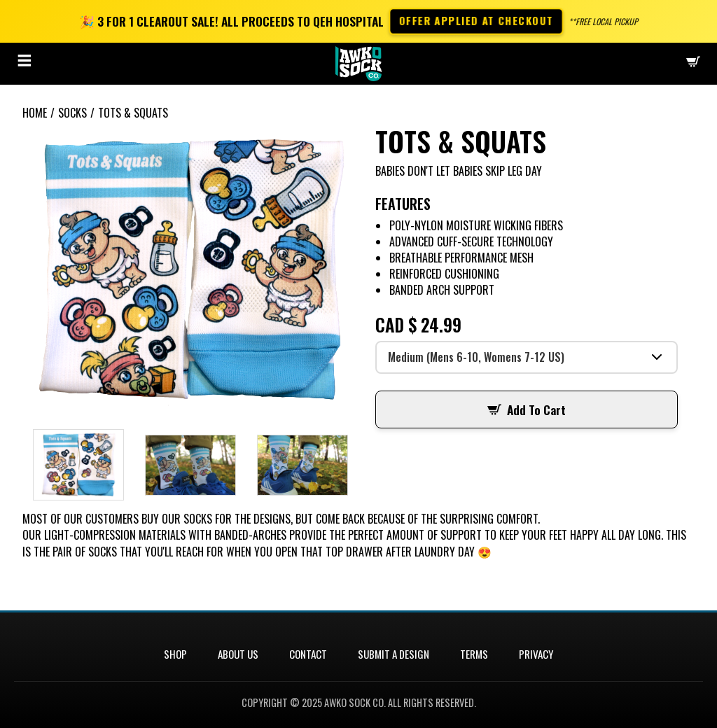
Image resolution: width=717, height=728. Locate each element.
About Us (238, 654)
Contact (308, 654)
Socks (72, 113)
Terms (474, 654)
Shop (175, 654)
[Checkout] (693, 63)
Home (35, 113)
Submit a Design (394, 654)
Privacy (536, 654)
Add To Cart (527, 409)
